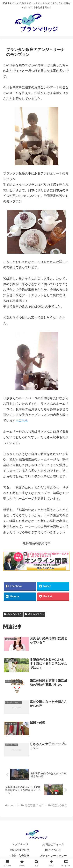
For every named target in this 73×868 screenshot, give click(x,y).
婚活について (53, 850)
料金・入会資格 (20, 856)
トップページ (20, 844)
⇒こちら (22, 420)
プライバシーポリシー (53, 856)
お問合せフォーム (53, 844)
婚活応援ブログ (20, 850)
